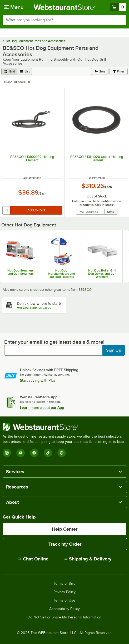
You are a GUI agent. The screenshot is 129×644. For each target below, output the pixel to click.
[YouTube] (21, 453)
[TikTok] (48, 453)
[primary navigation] (14, 7)
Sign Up (114, 350)
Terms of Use (64, 601)
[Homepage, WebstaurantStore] (65, 7)
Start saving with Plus (38, 380)
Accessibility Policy (64, 609)
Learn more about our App (42, 408)
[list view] (25, 71)
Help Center (65, 529)
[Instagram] (7, 453)
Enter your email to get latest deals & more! (54, 342)
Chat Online (33, 559)
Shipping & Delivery (88, 559)
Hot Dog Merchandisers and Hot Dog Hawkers (61, 274)
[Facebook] (34, 453)
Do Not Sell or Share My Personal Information (64, 617)
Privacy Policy (64, 592)
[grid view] (9, 71)
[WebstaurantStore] (64, 427)
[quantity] (7, 210)
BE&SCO (85, 290)
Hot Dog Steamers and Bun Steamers (21, 272)
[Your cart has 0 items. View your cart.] (118, 7)
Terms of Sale (65, 584)
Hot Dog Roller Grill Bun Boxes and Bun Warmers (102, 274)
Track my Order (65, 544)
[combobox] (64, 20)
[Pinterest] (62, 453)
